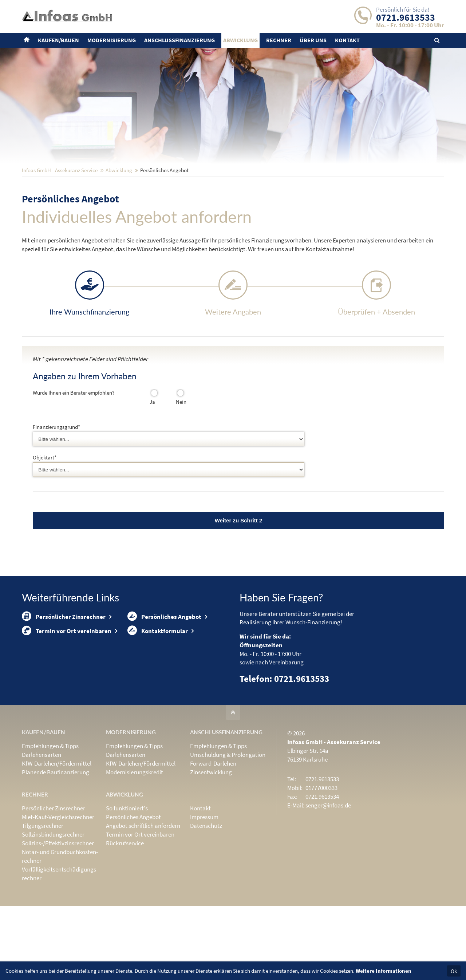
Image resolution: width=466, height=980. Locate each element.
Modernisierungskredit (135, 819)
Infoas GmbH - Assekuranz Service (60, 218)
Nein (178, 449)
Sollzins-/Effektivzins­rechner (58, 890)
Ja (151, 449)
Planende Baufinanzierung (56, 819)
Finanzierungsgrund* (56, 475)
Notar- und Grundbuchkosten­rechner (60, 903)
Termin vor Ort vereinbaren (67, 689)
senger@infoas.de (328, 852)
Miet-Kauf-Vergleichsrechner (58, 864)
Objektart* (45, 504)
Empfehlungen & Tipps (50, 793)
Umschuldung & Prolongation (228, 801)
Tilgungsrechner (43, 872)
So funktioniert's (127, 855)
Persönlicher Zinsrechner (64, 667)
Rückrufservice (125, 890)
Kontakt (200, 855)
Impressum (204, 864)
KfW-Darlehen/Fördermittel (57, 810)
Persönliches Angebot (164, 667)
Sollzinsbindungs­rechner (53, 881)
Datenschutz (206, 872)
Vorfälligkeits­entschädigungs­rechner (60, 920)
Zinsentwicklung (211, 819)
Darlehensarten (42, 801)
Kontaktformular (158, 689)
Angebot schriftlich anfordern (143, 872)
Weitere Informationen (384, 971)
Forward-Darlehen (213, 810)
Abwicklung (119, 218)
